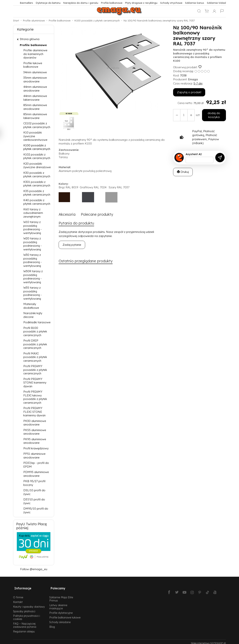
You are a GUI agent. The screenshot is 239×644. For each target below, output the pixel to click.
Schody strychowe (171, 3)
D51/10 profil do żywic (34, 492)
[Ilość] (183, 115)
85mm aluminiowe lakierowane (35, 116)
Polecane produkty (100, 215)
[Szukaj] (199, 11)
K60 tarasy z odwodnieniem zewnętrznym (33, 213)
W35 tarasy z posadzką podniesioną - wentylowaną (32, 293)
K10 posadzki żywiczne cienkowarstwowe (35, 136)
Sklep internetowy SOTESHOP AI (208, 640)
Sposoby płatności (24, 608)
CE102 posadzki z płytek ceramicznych (37, 125)
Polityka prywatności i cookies (27, 614)
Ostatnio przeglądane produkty (88, 262)
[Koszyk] (207, 11)
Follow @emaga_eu (34, 569)
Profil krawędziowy (36, 448)
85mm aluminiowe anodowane (35, 107)
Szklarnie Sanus (195, 3)
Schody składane (60, 619)
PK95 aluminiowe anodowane (35, 441)
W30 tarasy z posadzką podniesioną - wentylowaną (32, 260)
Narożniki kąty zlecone (33, 315)
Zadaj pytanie (72, 245)
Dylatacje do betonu (48, 3)
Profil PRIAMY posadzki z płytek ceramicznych (35, 370)
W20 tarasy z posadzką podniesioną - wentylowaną (32, 244)
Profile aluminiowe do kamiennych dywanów (35, 54)
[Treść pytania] (200, 160)
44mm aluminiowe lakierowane (35, 98)
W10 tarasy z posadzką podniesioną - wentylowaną (32, 227)
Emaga (193, 79)
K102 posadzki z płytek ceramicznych (37, 156)
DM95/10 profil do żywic (36, 510)
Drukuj (183, 172)
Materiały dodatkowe (31, 306)
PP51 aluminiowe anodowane (34, 456)
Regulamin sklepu (24, 628)
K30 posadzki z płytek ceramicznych (37, 175)
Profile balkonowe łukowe (65, 614)
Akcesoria (68, 215)
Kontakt (18, 599)
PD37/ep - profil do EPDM (36, 465)
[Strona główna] (119, 11)
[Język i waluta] (222, 11)
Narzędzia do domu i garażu (81, 3)
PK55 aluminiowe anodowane (35, 432)
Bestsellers (27, 3)
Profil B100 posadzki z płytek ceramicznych (35, 332)
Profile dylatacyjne (61, 610)
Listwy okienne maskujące (58, 604)
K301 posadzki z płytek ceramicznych (37, 184)
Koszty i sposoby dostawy (29, 604)
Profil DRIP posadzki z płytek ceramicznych (35, 344)
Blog (52, 624)
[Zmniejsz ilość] (190, 115)
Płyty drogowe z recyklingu (141, 3)
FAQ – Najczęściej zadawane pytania (25, 622)
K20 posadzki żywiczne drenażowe (37, 165)
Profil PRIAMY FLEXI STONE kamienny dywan (34, 412)
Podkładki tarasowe (37, 322)
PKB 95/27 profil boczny (34, 483)
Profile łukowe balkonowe (33, 65)
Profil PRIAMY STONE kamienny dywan (35, 383)
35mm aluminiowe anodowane (35, 80)
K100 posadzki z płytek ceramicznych (37, 147)
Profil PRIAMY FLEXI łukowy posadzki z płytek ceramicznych (35, 397)
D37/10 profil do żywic (34, 501)
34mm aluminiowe (35, 72)
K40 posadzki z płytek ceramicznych (37, 202)
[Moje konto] (214, 11)
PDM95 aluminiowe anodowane (36, 474)
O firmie (18, 594)
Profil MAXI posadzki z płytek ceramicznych (35, 357)
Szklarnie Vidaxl (216, 3)
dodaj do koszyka (213, 115)
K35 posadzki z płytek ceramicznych (37, 193)
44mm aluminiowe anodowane (35, 89)
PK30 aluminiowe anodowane (35, 423)
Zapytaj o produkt (189, 92)
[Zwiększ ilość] (176, 115)
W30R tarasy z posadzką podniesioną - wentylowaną (33, 277)
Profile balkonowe (112, 3)
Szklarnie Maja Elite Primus (61, 596)
